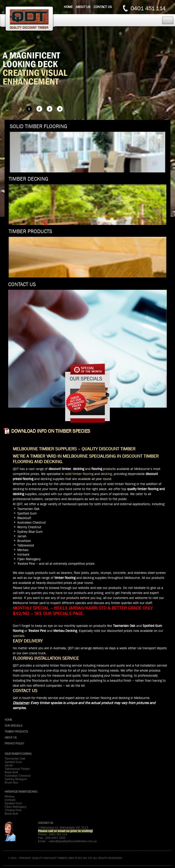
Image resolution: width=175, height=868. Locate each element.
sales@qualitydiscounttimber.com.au (73, 841)
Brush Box (11, 782)
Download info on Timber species (51, 431)
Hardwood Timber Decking (21, 792)
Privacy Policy (14, 743)
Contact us (103, 7)
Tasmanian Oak (15, 759)
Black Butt (11, 772)
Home (68, 7)
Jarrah (9, 765)
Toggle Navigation (168, 20)
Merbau (10, 796)
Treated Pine (13, 810)
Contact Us (45, 823)
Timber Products (16, 731)
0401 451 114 (148, 8)
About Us (10, 737)
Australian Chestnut (17, 776)
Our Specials (13, 726)
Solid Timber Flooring (18, 754)
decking (106, 474)
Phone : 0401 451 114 (53, 834)
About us (83, 7)
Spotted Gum (13, 762)
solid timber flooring (79, 474)
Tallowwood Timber (17, 769)
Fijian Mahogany (15, 807)
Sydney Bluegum (16, 779)
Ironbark (10, 800)
